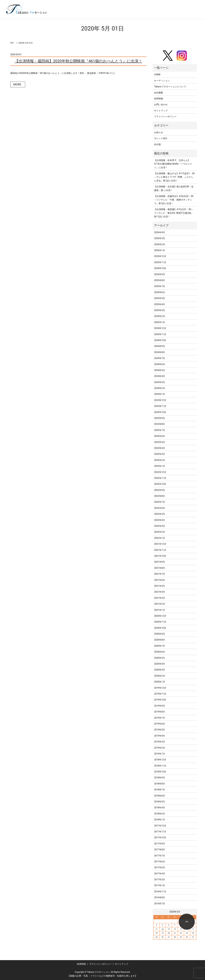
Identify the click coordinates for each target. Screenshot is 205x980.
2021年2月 (159, 604)
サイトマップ (161, 111)
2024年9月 (159, 346)
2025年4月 (159, 304)
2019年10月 (160, 700)
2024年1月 (159, 394)
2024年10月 (160, 340)
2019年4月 (159, 736)
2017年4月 (159, 874)
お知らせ (159, 132)
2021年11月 (160, 550)
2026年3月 (159, 238)
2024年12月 (160, 328)
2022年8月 (159, 496)
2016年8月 (159, 897)
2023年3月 (159, 454)
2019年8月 (159, 712)
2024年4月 (159, 376)
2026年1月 (159, 250)
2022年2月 (159, 532)
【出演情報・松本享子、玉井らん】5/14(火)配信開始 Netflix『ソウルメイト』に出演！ (173, 164)
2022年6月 (159, 508)
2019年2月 (159, 748)
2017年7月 (159, 856)
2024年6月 (159, 364)
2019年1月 (159, 754)
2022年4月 (159, 520)
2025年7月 (159, 286)
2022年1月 (159, 538)
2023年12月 (160, 400)
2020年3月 (159, 670)
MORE (17, 84)
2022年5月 (159, 514)
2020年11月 (160, 622)
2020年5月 (159, 658)
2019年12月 (160, 688)
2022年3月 (159, 526)
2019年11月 (160, 694)
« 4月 (157, 912)
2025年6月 (159, 292)
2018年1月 (159, 820)
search (193, 14)
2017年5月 (159, 867)
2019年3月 (159, 742)
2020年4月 (159, 664)
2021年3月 (159, 598)
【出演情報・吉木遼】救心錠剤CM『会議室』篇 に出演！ (174, 188)
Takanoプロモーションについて (170, 87)
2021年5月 (159, 586)
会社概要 (159, 93)
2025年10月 (160, 268)
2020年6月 (159, 652)
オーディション (162, 81)
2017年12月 (160, 826)
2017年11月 (160, 832)
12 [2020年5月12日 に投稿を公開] (163, 929)
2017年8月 (159, 850)
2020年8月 (159, 640)
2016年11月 (160, 892)
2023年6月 (159, 436)
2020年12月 (160, 616)
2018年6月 (159, 796)
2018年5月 (159, 802)
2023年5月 (159, 442)
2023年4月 (159, 448)
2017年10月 (160, 838)
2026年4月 (159, 232)
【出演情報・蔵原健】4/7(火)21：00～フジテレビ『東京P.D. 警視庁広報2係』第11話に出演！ (174, 213)
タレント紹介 (161, 138)
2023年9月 (159, 418)
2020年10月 (160, 628)
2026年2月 (159, 244)
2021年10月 (160, 556)
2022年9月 (159, 490)
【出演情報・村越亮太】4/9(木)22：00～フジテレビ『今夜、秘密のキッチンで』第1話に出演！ (174, 200)
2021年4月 (159, 592)
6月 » (192, 912)
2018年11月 (160, 766)
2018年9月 (159, 778)
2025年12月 (160, 256)
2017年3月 (159, 880)
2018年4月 (159, 808)
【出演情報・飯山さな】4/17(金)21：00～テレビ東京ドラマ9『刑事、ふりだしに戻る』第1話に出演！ (174, 177)
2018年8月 (159, 784)
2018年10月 (160, 772)
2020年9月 (159, 634)
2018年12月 (160, 760)
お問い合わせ (161, 104)
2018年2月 (159, 814)
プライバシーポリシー (165, 117)
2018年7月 (159, 790)
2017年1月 (159, 885)
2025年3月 (159, 310)
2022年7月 (159, 502)
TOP (12, 43)
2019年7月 (159, 718)
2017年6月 (159, 862)
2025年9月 (159, 274)
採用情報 (159, 99)
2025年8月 (159, 280)
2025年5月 (159, 298)
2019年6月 (159, 724)
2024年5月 (159, 370)
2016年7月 (159, 904)
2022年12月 (160, 472)
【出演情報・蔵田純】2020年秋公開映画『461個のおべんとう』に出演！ (78, 61)
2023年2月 (159, 460)
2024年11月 (160, 334)
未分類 (157, 144)
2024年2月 (159, 388)
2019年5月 (159, 730)
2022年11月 (160, 478)
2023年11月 (160, 406)
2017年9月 (159, 844)
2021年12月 (160, 544)
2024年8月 (159, 352)
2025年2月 (159, 316)
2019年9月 (159, 706)
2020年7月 (159, 646)
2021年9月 (159, 562)
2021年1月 (159, 610)
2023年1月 (159, 466)
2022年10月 (160, 484)
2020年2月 (159, 676)
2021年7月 (159, 574)
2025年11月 (160, 262)
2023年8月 (159, 424)
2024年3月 (159, 382)
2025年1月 (159, 322)
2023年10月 (160, 412)
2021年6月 (159, 580)
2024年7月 (159, 358)
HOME (157, 75)
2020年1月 (159, 682)
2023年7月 (159, 430)
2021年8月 (159, 568)
